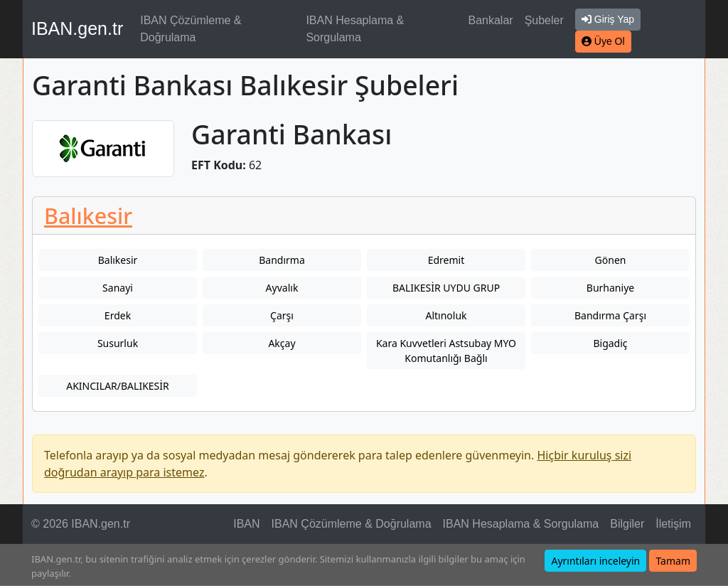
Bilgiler (627, 524)
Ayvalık (282, 288)
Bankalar (490, 20)
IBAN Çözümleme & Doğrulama (191, 29)
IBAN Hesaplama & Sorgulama (355, 29)
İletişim (673, 524)
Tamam (673, 561)
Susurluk (118, 343)
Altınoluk (446, 315)
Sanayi (118, 288)
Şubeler (544, 20)
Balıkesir (88, 215)
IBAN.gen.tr (77, 28)
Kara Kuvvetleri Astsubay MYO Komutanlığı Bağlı (446, 351)
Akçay (282, 343)
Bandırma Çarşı (610, 315)
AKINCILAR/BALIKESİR (118, 386)
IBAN (246, 524)
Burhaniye (610, 288)
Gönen (611, 260)
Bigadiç (610, 343)
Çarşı (282, 315)
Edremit (446, 260)
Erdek (118, 315)
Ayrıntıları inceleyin (595, 561)
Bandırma (282, 260)
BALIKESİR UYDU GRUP (446, 288)
